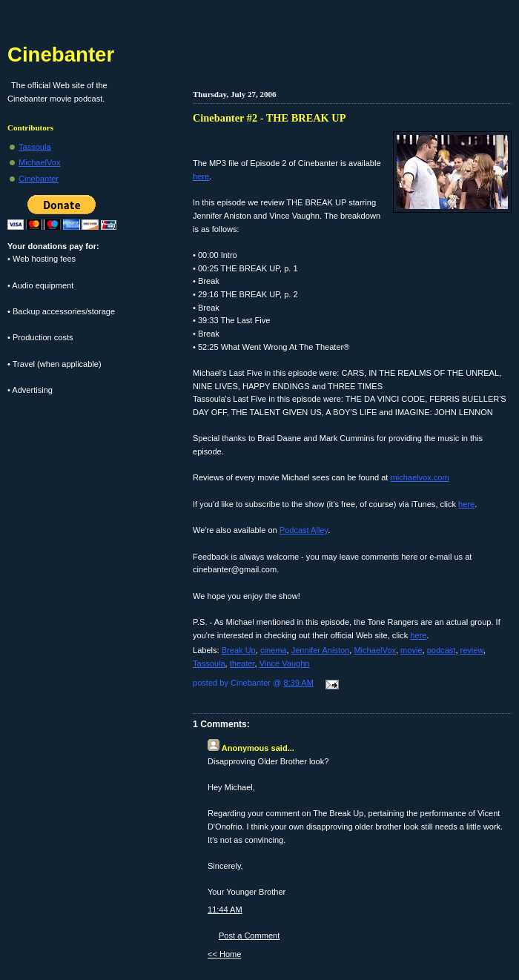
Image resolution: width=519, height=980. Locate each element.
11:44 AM (225, 910)
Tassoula (209, 663)
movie (411, 650)
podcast (442, 650)
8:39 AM (298, 683)
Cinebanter (61, 54)
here (201, 176)
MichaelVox (375, 650)
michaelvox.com (420, 477)
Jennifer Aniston (321, 650)
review (472, 650)
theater (242, 663)
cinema (274, 650)
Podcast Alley (304, 530)
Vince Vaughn (285, 663)
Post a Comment (249, 936)
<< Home (224, 954)
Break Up (239, 650)
